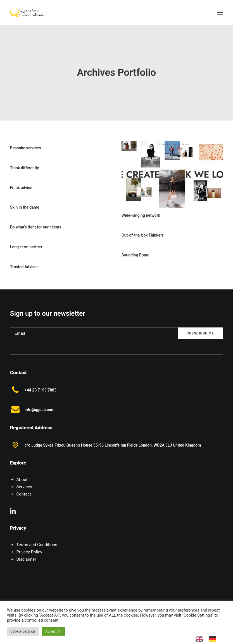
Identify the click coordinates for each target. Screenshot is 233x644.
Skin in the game (25, 207)
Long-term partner (26, 247)
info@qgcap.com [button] (40, 410)
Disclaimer (26, 559)
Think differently (24, 168)
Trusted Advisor (24, 267)
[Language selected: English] (209, 639)
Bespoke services (25, 148)
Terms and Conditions (37, 545)
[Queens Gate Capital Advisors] (27, 12)
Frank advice (21, 188)
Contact (24, 494)
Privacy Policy (29, 552)
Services (24, 487)
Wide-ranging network (141, 215)
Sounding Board (135, 255)
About (22, 480)
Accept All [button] (54, 631)
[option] (214, 639)
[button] (220, 12)
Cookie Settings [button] (23, 631)
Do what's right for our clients (36, 227)
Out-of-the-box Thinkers (143, 235)
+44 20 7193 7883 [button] (41, 390)
